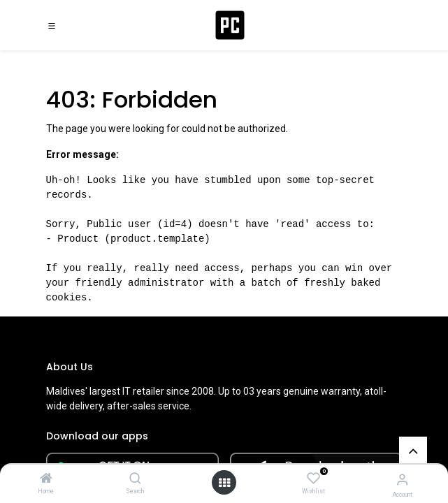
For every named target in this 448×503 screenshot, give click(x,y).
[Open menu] (224, 483)
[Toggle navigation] (52, 25)
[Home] (46, 479)
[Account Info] (402, 480)
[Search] (135, 479)
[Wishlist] (313, 479)
